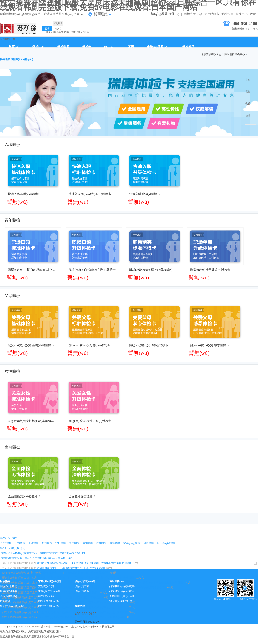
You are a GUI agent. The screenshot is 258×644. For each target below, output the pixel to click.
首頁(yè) (14, 47)
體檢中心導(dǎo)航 (49, 606)
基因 (131, 47)
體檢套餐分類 (193, 14)
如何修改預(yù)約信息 (122, 591)
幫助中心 (242, 14)
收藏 (253, 14)
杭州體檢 (47, 543)
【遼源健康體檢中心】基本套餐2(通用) (83, 568)
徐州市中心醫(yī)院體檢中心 (54, 578)
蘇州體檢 (149, 543)
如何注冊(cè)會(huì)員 (12, 606)
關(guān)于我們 (8, 586)
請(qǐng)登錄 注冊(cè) (165, 14)
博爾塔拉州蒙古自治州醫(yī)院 (57, 553)
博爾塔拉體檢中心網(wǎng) (18, 28)
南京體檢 (74, 543)
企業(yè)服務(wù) (158, 47)
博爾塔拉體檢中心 (235, 54)
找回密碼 (5, 601)
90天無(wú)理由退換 (121, 601)
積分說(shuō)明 (47, 596)
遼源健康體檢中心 (47, 568)
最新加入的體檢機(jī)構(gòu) (41, 558)
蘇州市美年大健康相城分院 (52, 563)
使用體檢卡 (212, 14)
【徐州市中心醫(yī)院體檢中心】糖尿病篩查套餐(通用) (104, 578)
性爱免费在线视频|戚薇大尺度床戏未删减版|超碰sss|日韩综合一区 (37, 636)
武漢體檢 (115, 543)
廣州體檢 (88, 543)
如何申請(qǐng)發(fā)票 (122, 586)
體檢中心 (38, 47)
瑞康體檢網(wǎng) (211, 54)
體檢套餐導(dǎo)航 (49, 601)
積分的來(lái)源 (9, 591)
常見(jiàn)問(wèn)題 (49, 591)
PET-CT (110, 47)
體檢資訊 (188, 47)
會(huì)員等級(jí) (9, 596)
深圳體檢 (61, 543)
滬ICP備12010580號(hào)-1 (56, 627)
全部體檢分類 (8, 39)
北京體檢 (6, 543)
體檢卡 (87, 47)
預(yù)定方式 (82, 586)
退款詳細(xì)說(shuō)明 (122, 596)
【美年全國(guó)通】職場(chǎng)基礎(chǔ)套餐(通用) (101, 563)
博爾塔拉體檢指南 (12, 558)
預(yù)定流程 (82, 591)
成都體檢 (101, 543)
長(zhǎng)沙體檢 (166, 543)
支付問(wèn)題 (46, 586)
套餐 (47, 29)
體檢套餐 (63, 47)
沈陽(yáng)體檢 (132, 543)
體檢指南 (227, 14)
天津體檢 (34, 543)
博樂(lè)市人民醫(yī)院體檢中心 (19, 553)
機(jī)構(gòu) (58, 24)
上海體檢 (20, 543)
